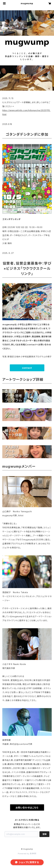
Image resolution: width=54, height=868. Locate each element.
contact (27, 368)
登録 (44, 834)
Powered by (27, 854)
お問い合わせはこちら (27, 808)
